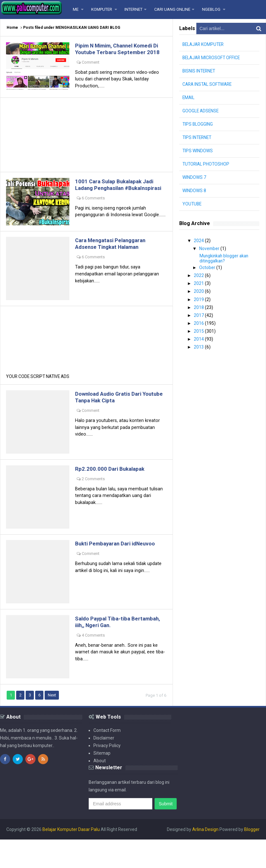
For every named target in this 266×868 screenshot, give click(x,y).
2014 (199, 337)
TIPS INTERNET (198, 137)
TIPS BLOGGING (198, 124)
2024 (199, 241)
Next (53, 723)
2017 (199, 314)
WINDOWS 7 (194, 177)
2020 (199, 291)
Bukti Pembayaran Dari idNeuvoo (119, 570)
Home (12, 28)
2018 (199, 306)
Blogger (252, 858)
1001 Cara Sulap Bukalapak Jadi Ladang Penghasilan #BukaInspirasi (118, 198)
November (210, 248)
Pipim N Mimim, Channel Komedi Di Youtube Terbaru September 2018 (119, 53)
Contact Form (107, 759)
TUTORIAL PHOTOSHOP (207, 164)
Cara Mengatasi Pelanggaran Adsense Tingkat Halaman (114, 264)
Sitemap (102, 782)
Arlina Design (205, 858)
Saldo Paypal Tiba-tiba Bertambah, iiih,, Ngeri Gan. (112, 650)
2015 (199, 329)
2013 (199, 345)
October (208, 267)
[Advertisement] (86, 144)
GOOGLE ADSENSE (201, 111)
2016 (199, 322)
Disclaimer (104, 766)
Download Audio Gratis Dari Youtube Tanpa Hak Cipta (112, 421)
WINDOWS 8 (194, 191)
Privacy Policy (107, 774)
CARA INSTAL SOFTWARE (208, 84)
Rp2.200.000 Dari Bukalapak (112, 494)
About (100, 789)
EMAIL (189, 97)
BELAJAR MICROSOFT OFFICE (212, 58)
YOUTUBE (192, 204)
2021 (199, 283)
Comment (92, 69)
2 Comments (95, 504)
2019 (199, 298)
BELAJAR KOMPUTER (204, 44)
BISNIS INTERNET (200, 71)
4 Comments (95, 663)
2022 (199, 275)
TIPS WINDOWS (198, 151)
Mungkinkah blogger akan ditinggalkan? (225, 258)
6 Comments (95, 215)
